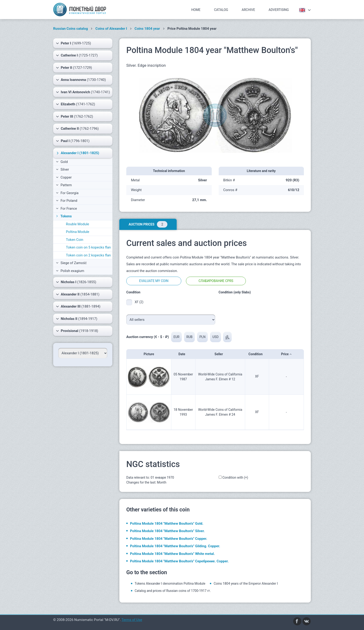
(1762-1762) (75, 116)
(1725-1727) (77, 55)
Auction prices (148, 224)
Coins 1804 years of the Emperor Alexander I (246, 584)
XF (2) (139, 302)
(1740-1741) (83, 92)
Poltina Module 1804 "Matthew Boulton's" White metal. (172, 554)
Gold (62, 162)
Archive (248, 10)
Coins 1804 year (147, 29)
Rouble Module (78, 224)
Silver (62, 169)
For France (66, 209)
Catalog (221, 10)
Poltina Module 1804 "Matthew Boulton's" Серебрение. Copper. (179, 561)
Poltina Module (78, 232)
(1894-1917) (77, 319)
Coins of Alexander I (111, 29)
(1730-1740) (81, 80)
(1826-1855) (76, 282)
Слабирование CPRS (216, 281)
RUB (189, 337)
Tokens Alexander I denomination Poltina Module (170, 584)
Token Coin (75, 240)
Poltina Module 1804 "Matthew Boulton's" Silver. (167, 531)
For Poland (67, 201)
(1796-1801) (73, 141)
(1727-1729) (74, 68)
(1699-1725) (73, 43)
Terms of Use (132, 620)
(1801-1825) (77, 153)
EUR (176, 337)
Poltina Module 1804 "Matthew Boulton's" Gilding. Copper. (175, 546)
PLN (202, 337)
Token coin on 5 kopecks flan (88, 247)
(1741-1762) (75, 104)
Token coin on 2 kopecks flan (88, 255)
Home (196, 10)
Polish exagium (70, 271)
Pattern (64, 185)
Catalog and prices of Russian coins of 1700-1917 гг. (173, 591)
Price (286, 354)
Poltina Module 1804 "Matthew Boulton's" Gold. (167, 524)
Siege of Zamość (71, 263)
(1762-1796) (77, 129)
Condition (257, 354)
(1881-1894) (78, 306)
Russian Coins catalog (71, 29)
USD (216, 337)
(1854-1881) (78, 294)
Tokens (63, 216)
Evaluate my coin (154, 281)
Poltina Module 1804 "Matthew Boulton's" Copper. (169, 539)
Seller (220, 354)
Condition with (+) (235, 477)
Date (183, 354)
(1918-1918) (77, 331)
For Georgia (67, 193)
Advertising (279, 10)
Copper (64, 177)
